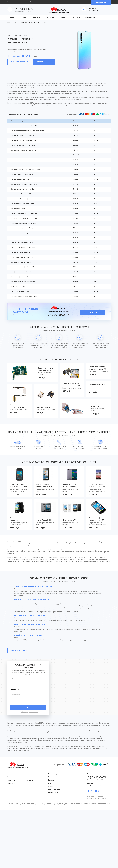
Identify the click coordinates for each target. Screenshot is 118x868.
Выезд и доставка (56, 2)
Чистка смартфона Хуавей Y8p (20, 277)
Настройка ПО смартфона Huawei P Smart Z (24, 223)
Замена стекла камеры (18, 209)
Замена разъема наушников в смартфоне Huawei (26, 170)
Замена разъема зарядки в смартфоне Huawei (25, 238)
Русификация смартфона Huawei (21, 272)
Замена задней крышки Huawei (20, 179)
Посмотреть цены (14, 56)
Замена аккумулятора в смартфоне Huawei (24, 282)
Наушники (63, 17)
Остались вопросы (19, 62)
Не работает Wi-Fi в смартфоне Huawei (23, 199)
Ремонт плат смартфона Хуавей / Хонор (23, 248)
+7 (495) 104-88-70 (24, 9)
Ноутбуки (24, 17)
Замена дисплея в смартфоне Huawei (22, 262)
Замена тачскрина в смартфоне (21, 253)
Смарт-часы (76, 17)
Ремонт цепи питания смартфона (21, 155)
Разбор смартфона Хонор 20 (20, 291)
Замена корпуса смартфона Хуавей (22, 160)
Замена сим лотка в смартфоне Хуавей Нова (24, 136)
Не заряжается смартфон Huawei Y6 (22, 243)
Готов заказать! (44, 62)
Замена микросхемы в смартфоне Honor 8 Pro (25, 126)
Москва (92, 8)
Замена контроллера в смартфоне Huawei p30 (25, 140)
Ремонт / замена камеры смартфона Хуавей (24, 214)
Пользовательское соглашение (95, 797)
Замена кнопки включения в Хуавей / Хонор (24, 184)
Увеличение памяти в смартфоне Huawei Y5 (24, 145)
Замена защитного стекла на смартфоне (23, 189)
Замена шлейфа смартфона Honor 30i (23, 175)
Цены (9, 2)
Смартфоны (50, 17)
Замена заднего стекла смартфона (22, 233)
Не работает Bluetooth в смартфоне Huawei (24, 218)
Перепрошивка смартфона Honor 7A (22, 257)
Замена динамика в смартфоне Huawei (23, 204)
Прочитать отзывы (19, 650)
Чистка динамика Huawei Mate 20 (21, 194)
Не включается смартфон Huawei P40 (23, 267)
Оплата (16, 2)
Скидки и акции (43, 2)
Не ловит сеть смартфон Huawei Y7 (22, 165)
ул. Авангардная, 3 (94, 786)
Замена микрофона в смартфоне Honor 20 (24, 150)
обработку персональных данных (30, 712)
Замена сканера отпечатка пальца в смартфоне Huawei (28, 131)
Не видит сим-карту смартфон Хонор (22, 228)
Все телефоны (90, 17)
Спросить (93, 312)
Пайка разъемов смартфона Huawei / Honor (24, 296)
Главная (13, 17)
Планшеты (37, 17)
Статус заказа (101, 2)
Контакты (33, 2)
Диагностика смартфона (19, 287)
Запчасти (24, 2)
